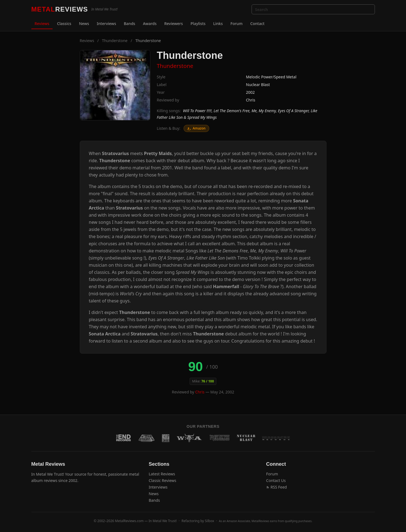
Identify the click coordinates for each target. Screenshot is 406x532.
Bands (130, 24)
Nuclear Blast (258, 85)
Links (218, 24)
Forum (236, 24)
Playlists (198, 24)
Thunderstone (115, 41)
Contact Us (276, 480)
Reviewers (174, 24)
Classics (64, 24)
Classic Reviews (162, 480)
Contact (257, 24)
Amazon (196, 128)
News (84, 24)
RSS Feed (276, 487)
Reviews (42, 24)
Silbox (209, 521)
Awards (150, 24)
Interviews (107, 24)
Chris (251, 100)
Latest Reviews (162, 474)
